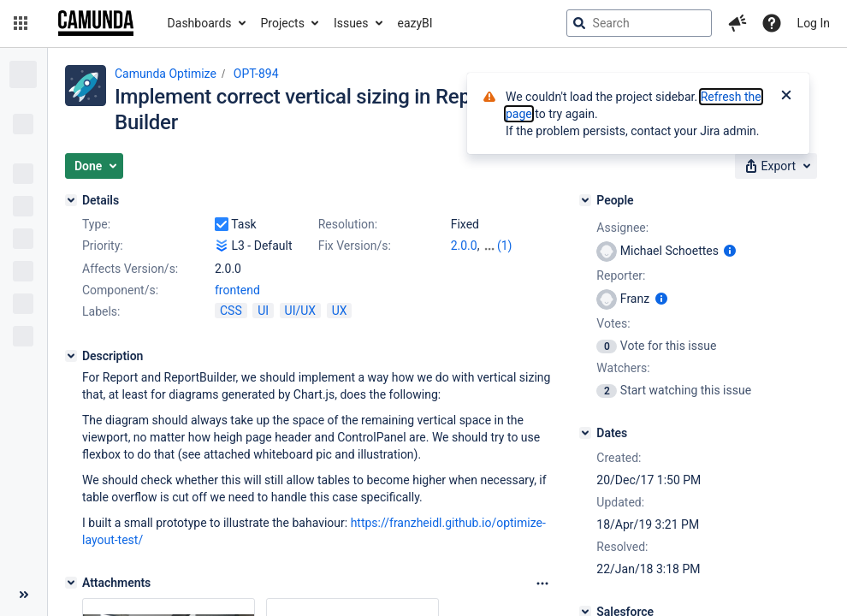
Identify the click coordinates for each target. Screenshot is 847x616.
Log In (814, 23)
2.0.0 (464, 246)
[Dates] (585, 433)
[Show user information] (730, 251)
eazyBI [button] (415, 23)
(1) (505, 246)
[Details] (71, 200)
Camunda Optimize (166, 74)
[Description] (71, 356)
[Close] (786, 97)
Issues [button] (351, 23)
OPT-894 (256, 74)
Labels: (101, 311)
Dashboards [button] (200, 23)
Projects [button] (283, 23)
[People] (585, 200)
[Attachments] (71, 583)
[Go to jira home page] (96, 23)
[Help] (772, 23)
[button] (21, 23)
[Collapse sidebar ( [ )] (24, 595)
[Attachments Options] (542, 583)
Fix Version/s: (355, 246)
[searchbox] (639, 23)
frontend (237, 290)
